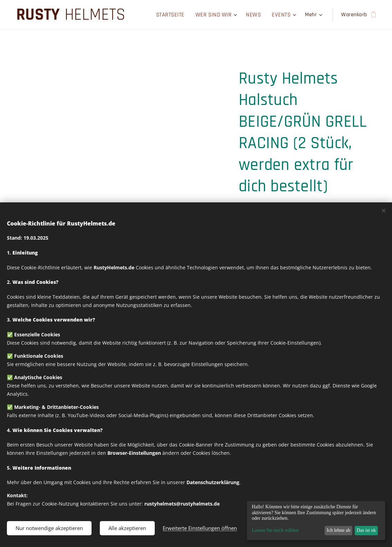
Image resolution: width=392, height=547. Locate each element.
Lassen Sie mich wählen (275, 530)
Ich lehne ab (338, 530)
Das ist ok (366, 530)
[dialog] (316, 521)
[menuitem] (156, 15)
